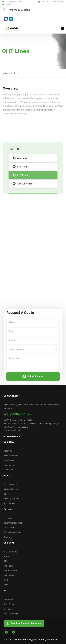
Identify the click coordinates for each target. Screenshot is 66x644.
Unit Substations (11, 614)
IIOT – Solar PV (10, 571)
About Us (8, 451)
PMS (6, 580)
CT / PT (7, 494)
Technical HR (9, 528)
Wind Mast (20, 185)
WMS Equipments (11, 499)
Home (5, 73)
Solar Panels (9, 503)
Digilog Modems (11, 489)
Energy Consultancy (12, 532)
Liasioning (8, 518)
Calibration (8, 537)
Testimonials (9, 465)
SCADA (7, 556)
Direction (9, 5)
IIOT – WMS (9, 575)
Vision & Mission (11, 456)
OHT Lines (8, 609)
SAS (6, 561)
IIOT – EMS (8, 566)
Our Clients (8, 470)
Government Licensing (14, 523)
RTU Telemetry (10, 552)
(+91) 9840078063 (18, 414)
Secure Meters (10, 485)
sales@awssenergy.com (16, 1)
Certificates (9, 460)
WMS (6, 585)
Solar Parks (9, 604)
